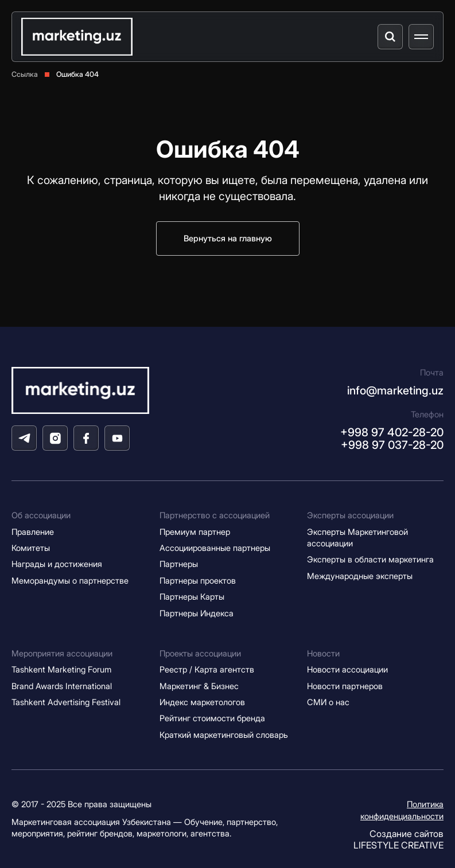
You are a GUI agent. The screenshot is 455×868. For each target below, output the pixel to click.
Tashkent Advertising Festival (66, 702)
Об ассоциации (41, 515)
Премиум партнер (195, 532)
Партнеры (179, 564)
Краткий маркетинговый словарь (224, 735)
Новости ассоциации (347, 670)
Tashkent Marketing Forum (61, 670)
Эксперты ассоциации (350, 515)
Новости (323, 654)
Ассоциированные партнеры (215, 548)
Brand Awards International (62, 686)
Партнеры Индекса (197, 613)
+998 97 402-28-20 (392, 432)
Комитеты (31, 548)
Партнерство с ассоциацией (215, 515)
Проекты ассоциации (200, 654)
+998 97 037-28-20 (392, 445)
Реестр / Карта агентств (207, 670)
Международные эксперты (360, 576)
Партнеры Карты (192, 597)
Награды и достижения (57, 564)
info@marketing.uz (395, 390)
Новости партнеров (345, 686)
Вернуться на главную (228, 238)
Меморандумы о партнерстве (70, 581)
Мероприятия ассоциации (62, 654)
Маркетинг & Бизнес (199, 686)
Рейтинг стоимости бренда (212, 718)
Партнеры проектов (198, 581)
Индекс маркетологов (202, 702)
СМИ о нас (328, 702)
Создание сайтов (398, 839)
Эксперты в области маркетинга (370, 560)
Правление (33, 532)
